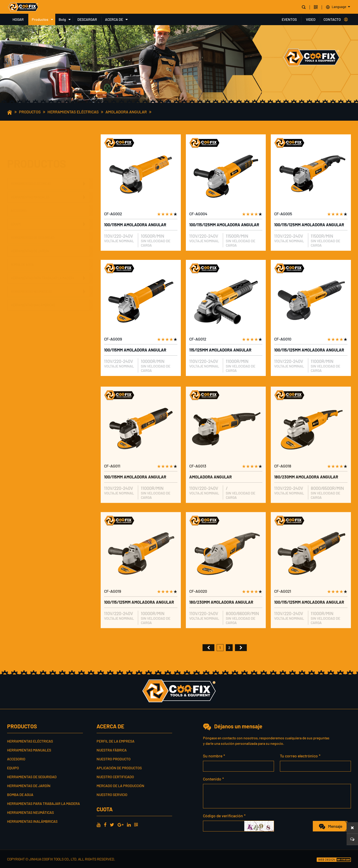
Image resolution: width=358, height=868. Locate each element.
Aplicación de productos (119, 768)
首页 (208, 662)
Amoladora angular (126, 112)
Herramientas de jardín (30, 229)
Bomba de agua (22, 242)
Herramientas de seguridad (33, 215)
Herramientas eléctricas (73, 112)
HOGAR (18, 19)
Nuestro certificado (115, 777)
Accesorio (19, 188)
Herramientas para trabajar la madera (43, 272)
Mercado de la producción (120, 786)
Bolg (62, 19)
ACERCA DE (114, 19)
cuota (105, 809)
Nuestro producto (114, 759)
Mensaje (335, 826)
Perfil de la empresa (116, 741)
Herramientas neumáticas (31, 285)
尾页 (241, 662)
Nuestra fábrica (112, 750)
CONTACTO (332, 19)
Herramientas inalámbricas (33, 299)
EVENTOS (289, 19)
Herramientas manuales (30, 175)
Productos (40, 19)
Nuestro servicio (112, 795)
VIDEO (311, 19)
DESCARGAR (87, 19)
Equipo (16, 202)
